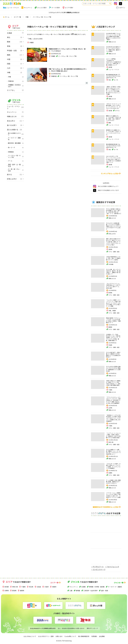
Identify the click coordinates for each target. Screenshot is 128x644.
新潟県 (110, 293)
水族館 (83, 587)
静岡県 (110, 327)
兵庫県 (110, 473)
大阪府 (46, 587)
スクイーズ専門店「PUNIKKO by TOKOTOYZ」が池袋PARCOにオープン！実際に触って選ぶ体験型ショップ (113, 62)
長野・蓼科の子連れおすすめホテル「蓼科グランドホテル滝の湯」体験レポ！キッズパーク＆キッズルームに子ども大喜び (113, 242)
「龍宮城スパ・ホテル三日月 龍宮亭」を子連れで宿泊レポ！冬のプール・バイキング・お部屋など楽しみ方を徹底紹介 (113, 418)
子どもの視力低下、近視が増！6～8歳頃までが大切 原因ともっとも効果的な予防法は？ (113, 355)
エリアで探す (69, 8)
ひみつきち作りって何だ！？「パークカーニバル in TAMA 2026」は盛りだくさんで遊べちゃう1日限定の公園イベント (113, 159)
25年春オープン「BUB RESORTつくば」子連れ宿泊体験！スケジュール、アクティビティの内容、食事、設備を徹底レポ (113, 337)
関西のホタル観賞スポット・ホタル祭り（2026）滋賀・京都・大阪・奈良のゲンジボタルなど (113, 118)
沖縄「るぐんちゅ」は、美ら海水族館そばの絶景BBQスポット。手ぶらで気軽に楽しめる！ (68, 72)
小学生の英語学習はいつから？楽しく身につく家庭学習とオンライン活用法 (113, 258)
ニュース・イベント (13, 8)
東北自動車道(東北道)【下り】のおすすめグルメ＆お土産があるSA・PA (113, 76)
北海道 (39, 587)
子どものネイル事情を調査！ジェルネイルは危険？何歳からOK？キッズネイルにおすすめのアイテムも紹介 (113, 226)
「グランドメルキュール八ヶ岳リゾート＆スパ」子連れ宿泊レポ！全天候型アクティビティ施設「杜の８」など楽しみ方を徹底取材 (113, 400)
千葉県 (110, 390)
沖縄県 (31, 42)
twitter (95, 190)
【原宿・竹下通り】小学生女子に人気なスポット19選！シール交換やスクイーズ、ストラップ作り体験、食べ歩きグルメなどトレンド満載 (113, 90)
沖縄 (110, 311)
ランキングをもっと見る (110, 173)
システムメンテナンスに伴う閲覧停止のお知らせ (64, 13)
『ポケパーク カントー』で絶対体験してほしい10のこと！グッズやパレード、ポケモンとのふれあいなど (113, 106)
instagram (95, 186)
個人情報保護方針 (84, 636)
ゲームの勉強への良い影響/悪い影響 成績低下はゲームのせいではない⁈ (113, 482)
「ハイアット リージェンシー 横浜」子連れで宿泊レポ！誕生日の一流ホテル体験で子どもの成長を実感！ (113, 435)
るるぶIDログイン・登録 (46, 636)
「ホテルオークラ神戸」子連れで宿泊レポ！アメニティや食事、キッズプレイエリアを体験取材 (113, 466)
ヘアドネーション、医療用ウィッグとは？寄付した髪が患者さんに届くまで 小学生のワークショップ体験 (113, 495)
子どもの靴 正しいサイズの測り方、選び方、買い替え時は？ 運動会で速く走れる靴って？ (113, 272)
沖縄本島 (54, 80)
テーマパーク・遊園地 (115, 587)
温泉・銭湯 (104, 591)
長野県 (110, 249)
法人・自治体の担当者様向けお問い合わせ (71, 628)
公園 (71, 591)
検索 (110, 4)
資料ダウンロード (92, 628)
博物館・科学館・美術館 (97, 587)
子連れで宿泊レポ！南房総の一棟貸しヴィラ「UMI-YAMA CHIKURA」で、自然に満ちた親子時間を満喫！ (113, 383)
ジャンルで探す (42, 8)
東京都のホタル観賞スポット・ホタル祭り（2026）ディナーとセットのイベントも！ (113, 132)
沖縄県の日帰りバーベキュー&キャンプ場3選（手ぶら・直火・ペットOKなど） (68, 50)
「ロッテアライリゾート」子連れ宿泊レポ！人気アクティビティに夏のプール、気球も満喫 (113, 286)
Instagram (115, 4)
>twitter (120, 4)
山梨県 (110, 408)
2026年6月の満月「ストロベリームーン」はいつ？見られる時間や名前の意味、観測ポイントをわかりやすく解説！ (113, 36)
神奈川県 (111, 442)
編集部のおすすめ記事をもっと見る (106, 507)
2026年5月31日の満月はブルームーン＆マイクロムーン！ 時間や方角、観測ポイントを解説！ (113, 49)
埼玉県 (31, 587)
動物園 (78, 591)
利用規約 (94, 636)
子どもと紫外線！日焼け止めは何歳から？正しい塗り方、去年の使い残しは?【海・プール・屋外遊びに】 (114, 211)
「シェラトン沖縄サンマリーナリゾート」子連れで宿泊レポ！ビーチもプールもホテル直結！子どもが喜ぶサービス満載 (113, 303)
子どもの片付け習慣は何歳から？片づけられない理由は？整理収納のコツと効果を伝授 (113, 369)
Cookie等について (70, 636)
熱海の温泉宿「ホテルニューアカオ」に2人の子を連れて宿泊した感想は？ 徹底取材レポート (113, 320)
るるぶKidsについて (30, 636)
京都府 (54, 587)
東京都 (7, 587)
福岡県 (22, 591)
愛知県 (14, 591)
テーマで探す (56, 8)
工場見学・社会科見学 (90, 591)
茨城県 (110, 345)
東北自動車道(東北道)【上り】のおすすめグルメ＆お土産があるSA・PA (113, 146)
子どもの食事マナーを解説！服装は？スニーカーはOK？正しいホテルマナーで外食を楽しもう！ (113, 452)
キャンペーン (28, 8)
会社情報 (102, 636)
